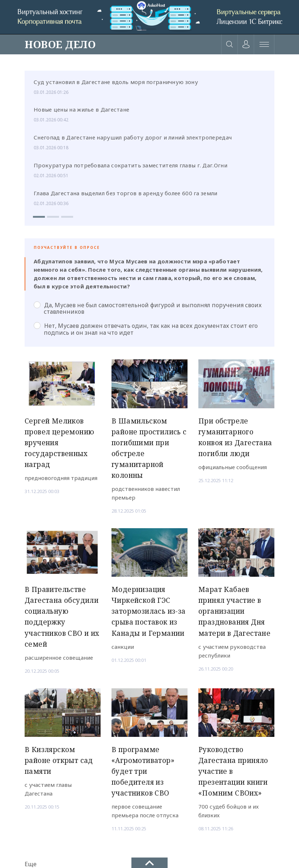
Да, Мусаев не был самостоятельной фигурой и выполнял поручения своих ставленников (148, 308)
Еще (31, 864)
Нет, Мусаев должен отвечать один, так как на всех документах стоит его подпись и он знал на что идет (146, 329)
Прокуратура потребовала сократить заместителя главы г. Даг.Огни (130, 165)
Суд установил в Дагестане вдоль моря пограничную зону (116, 82)
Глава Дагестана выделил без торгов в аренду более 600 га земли (126, 193)
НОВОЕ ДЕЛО (60, 44)
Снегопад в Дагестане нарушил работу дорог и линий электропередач (133, 137)
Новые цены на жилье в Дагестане (81, 109)
